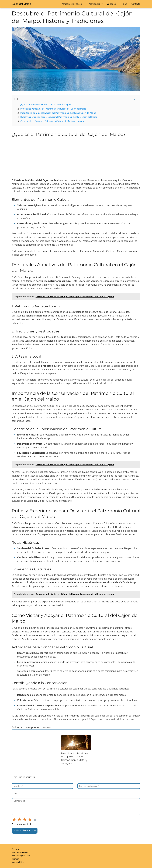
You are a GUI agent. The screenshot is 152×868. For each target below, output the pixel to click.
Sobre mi (16, 859)
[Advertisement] (76, 158)
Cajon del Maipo (21, 4)
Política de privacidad (21, 856)
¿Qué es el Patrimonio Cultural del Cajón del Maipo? (46, 105)
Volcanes (111, 4)
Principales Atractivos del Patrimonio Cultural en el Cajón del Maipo (53, 109)
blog (125, 4)
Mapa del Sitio (18, 862)
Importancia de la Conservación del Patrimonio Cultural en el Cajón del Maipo (58, 113)
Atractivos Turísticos (72, 4)
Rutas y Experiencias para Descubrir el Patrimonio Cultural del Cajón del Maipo (59, 117)
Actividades (94, 4)
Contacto (136, 4)
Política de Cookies (20, 852)
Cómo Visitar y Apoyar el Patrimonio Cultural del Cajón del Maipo (52, 121)
